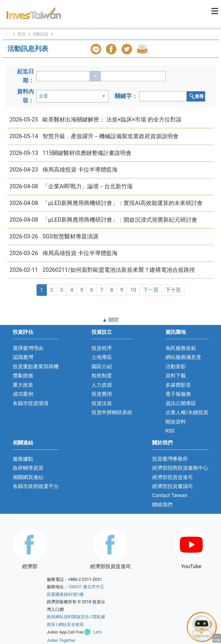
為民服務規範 (181, 348)
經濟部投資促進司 (173, 477)
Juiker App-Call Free (65, 632)
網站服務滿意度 (183, 357)
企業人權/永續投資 (187, 412)
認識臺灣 (23, 357)
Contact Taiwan (170, 495)
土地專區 (102, 357)
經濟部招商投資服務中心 (180, 468)
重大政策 (23, 385)
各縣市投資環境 (31, 403)
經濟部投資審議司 (173, 486)
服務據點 (23, 459)
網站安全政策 (71, 624)
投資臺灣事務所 (170, 459)
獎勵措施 (23, 376)
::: (8, 518)
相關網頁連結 (28, 477)
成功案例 (23, 394)
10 (133, 290)
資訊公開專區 (181, 403)
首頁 (22, 34)
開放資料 (176, 422)
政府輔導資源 (28, 468)
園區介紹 (102, 366)
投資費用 (102, 394)
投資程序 (102, 348)
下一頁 (151, 290)
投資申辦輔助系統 (112, 412)
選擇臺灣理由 (28, 348)
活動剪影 (176, 366)
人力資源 (102, 385)
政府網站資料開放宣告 (68, 617)
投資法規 (102, 403)
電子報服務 (178, 394)
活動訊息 (41, 34)
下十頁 (173, 290)
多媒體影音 (178, 385)
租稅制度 (102, 376)
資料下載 (176, 376)
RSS (170, 431)
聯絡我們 (162, 505)
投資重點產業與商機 (36, 366)
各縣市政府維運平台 (36, 486)
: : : (8, 34)
